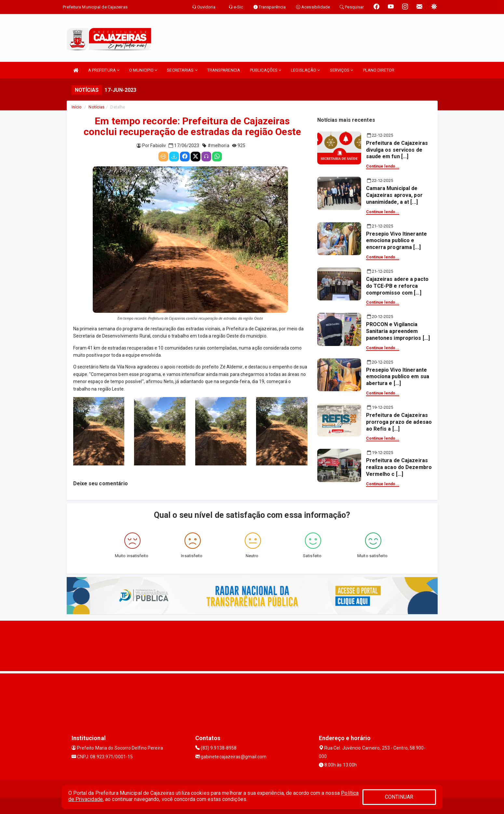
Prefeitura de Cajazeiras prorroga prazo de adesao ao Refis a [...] (399, 422)
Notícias (96, 107)
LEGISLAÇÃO (305, 70)
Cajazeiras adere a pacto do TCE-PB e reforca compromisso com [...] (397, 286)
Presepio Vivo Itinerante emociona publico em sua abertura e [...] (398, 377)
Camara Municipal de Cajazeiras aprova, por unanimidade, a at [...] (394, 195)
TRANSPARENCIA (224, 70)
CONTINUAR (399, 797)
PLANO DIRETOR (379, 70)
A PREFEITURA (104, 70)
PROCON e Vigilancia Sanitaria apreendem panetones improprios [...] (398, 331)
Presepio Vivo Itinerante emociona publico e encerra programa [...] (396, 241)
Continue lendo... (383, 166)
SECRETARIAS (182, 70)
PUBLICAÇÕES (266, 70)
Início (77, 107)
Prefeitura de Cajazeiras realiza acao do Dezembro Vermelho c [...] (399, 467)
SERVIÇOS (342, 70)
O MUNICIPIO (143, 70)
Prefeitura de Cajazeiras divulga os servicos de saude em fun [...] (397, 150)
